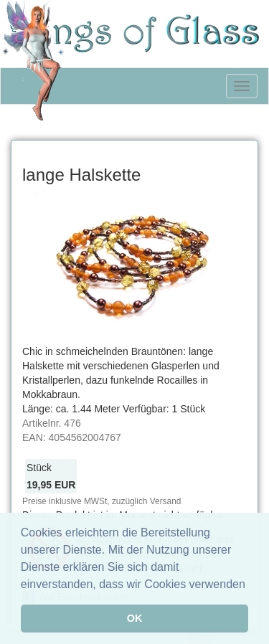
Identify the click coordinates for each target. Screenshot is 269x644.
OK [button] (135, 618)
